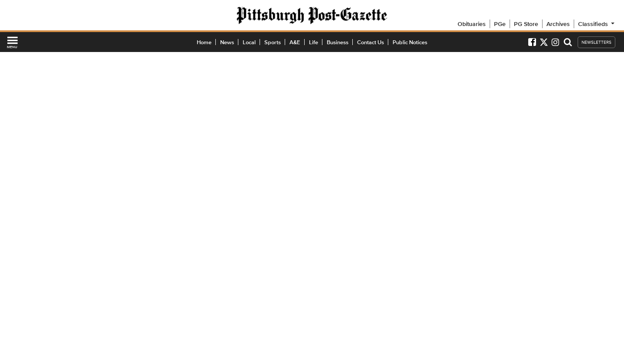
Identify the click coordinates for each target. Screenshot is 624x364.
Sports (273, 42)
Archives (558, 24)
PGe (500, 24)
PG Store (526, 24)
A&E (295, 42)
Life (314, 42)
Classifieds (597, 24)
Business (338, 42)
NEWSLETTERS (596, 42)
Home (204, 42)
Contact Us (370, 42)
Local (249, 42)
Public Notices (410, 42)
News (227, 42)
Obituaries (472, 24)
